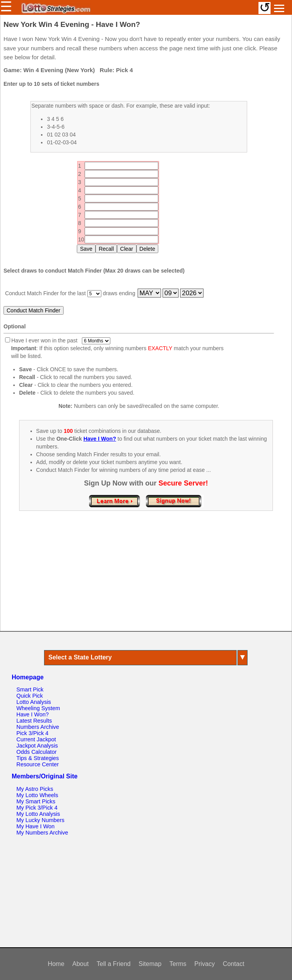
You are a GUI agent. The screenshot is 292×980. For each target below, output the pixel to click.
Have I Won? (33, 714)
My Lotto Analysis (38, 814)
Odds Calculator (36, 752)
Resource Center (38, 764)
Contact (233, 964)
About (81, 964)
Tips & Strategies (38, 758)
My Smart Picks (36, 801)
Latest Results (34, 721)
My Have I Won (35, 826)
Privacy (205, 964)
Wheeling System (38, 708)
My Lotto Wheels (37, 795)
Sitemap (150, 964)
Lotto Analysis (34, 702)
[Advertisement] (146, 579)
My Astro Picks (35, 789)
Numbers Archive (38, 727)
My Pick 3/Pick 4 (37, 808)
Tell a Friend (114, 964)
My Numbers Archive (42, 833)
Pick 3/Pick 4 (32, 733)
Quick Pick (30, 696)
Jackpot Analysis (37, 746)
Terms (178, 964)
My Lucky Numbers (40, 820)
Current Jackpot (36, 739)
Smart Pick (30, 689)
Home (56, 964)
